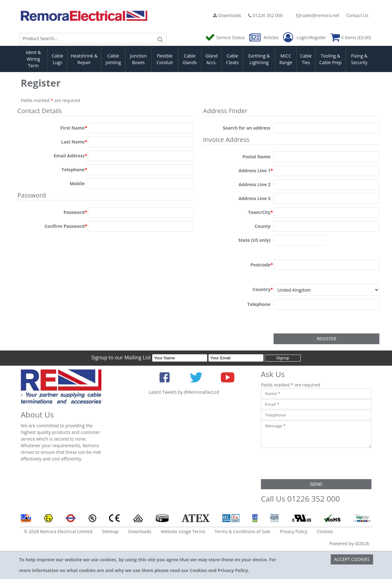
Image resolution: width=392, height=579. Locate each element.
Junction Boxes (138, 59)
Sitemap (110, 531)
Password (75, 212)
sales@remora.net (318, 15)
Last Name (74, 142)
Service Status (226, 37)
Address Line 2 (254, 184)
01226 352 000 (265, 15)
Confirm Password (66, 226)
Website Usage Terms (183, 531)
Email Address (70, 156)
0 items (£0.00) (351, 37)
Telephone (74, 170)
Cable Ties (306, 59)
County (262, 226)
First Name (74, 128)
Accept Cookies (352, 559)
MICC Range (286, 59)
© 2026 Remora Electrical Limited (58, 531)
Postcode (262, 265)
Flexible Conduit (165, 59)
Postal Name (256, 157)
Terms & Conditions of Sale (243, 531)
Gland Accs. (211, 59)
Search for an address (247, 128)
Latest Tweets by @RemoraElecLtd (184, 392)
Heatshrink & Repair (84, 59)
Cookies (325, 531)
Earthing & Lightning (259, 59)
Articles (265, 37)
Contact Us (357, 15)
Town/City (260, 212)
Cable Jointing (113, 59)
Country (263, 289)
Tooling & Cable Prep (331, 59)
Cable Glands (190, 59)
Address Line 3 (254, 198)
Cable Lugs (57, 59)
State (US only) (254, 240)
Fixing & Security (359, 59)
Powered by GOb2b (350, 543)
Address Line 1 (256, 171)
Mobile (77, 183)
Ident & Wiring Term (33, 59)
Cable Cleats (232, 59)
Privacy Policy (293, 531)
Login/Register (305, 38)
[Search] (160, 38)
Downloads (227, 15)
